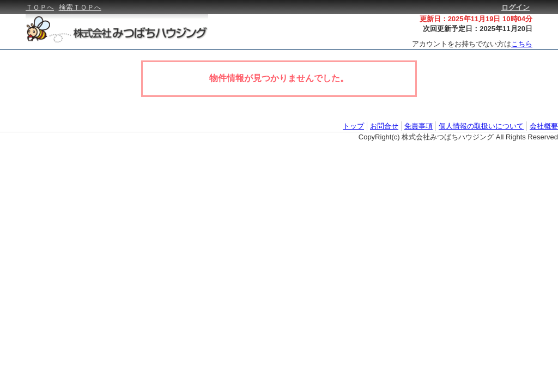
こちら (522, 44)
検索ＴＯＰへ (80, 7)
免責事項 (418, 126)
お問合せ (384, 126)
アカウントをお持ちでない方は (472, 44)
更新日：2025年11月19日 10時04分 (476, 19)
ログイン (515, 7)
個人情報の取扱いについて (481, 126)
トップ (353, 126)
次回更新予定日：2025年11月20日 (478, 29)
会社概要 (544, 126)
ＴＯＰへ (40, 7)
